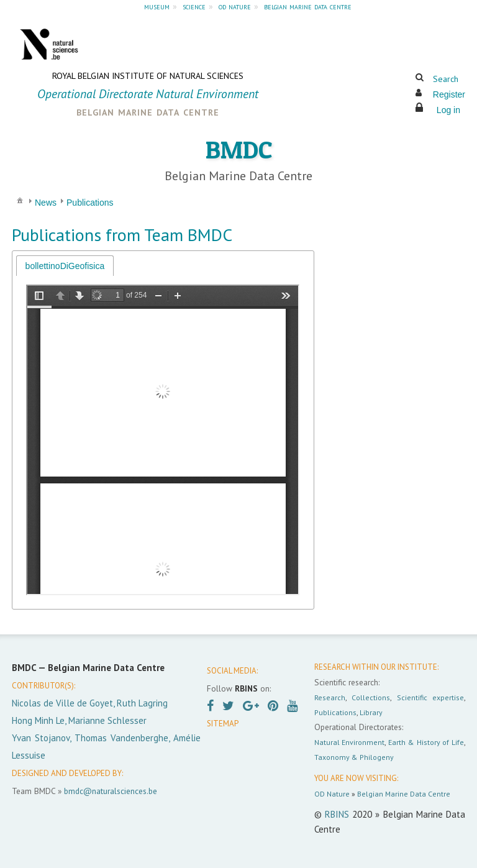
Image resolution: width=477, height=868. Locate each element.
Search (446, 79)
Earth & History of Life (426, 742)
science (194, 6)
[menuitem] (20, 200)
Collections (371, 697)
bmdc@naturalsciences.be (111, 791)
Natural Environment (350, 742)
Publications (335, 712)
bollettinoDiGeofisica (65, 266)
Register (449, 94)
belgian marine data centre (308, 6)
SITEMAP (223, 724)
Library (371, 712)
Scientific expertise (430, 697)
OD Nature (332, 794)
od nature (235, 6)
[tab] (65, 266)
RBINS (337, 814)
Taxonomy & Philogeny (354, 757)
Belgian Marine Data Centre (404, 794)
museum (157, 6)
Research (330, 697)
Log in (448, 110)
